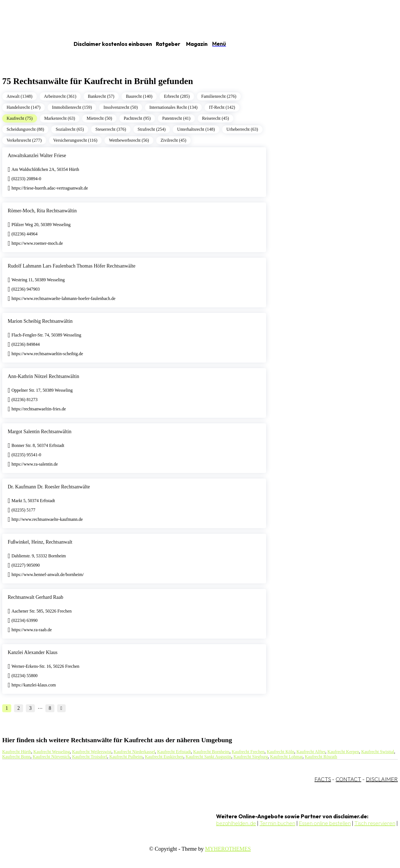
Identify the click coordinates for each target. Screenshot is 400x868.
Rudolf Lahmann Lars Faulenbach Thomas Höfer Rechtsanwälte (72, 266)
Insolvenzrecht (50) (121, 107)
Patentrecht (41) (176, 118)
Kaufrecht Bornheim (211, 752)
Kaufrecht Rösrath (321, 757)
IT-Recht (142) (222, 107)
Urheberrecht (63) (242, 129)
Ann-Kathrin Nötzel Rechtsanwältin (43, 376)
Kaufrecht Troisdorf (90, 757)
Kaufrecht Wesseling (52, 752)
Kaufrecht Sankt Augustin (208, 757)
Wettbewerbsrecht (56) (129, 140)
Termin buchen (277, 823)
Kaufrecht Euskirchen (164, 757)
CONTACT (348, 779)
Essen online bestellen (325, 823)
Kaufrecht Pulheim (126, 757)
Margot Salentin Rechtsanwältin (40, 432)
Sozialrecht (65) (70, 129)
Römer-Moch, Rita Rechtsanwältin (42, 211)
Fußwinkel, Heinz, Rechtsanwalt (40, 542)
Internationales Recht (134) (173, 107)
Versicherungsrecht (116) (75, 140)
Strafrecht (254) (152, 129)
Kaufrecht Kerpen (343, 752)
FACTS (323, 779)
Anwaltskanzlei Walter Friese (37, 155)
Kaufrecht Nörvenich (51, 757)
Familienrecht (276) (219, 96)
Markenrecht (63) (60, 118)
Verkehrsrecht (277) (24, 140)
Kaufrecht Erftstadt (174, 752)
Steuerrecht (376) (111, 129)
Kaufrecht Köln (280, 752)
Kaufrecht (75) (20, 118)
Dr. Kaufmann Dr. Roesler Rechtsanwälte (49, 487)
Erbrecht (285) (177, 96)
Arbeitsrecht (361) (60, 96)
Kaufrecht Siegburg (251, 757)
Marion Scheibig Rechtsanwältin (40, 321)
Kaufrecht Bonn (16, 757)
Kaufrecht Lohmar (286, 757)
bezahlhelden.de (236, 823)
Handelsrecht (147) (24, 107)
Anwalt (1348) (20, 96)
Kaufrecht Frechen (248, 752)
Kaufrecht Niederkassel (134, 752)
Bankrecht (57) (101, 96)
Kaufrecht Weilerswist (92, 752)
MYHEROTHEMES (228, 849)
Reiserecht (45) (216, 118)
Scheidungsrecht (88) (25, 129)
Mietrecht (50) (99, 118)
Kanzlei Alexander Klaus (33, 652)
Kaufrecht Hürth (17, 752)
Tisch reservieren (375, 823)
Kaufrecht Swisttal (378, 752)
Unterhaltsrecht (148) (196, 129)
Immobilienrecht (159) (72, 107)
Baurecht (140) (139, 96)
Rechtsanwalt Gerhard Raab (35, 597)
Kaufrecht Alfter (311, 752)
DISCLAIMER (382, 779)
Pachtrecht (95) (137, 118)
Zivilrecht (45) (173, 140)
